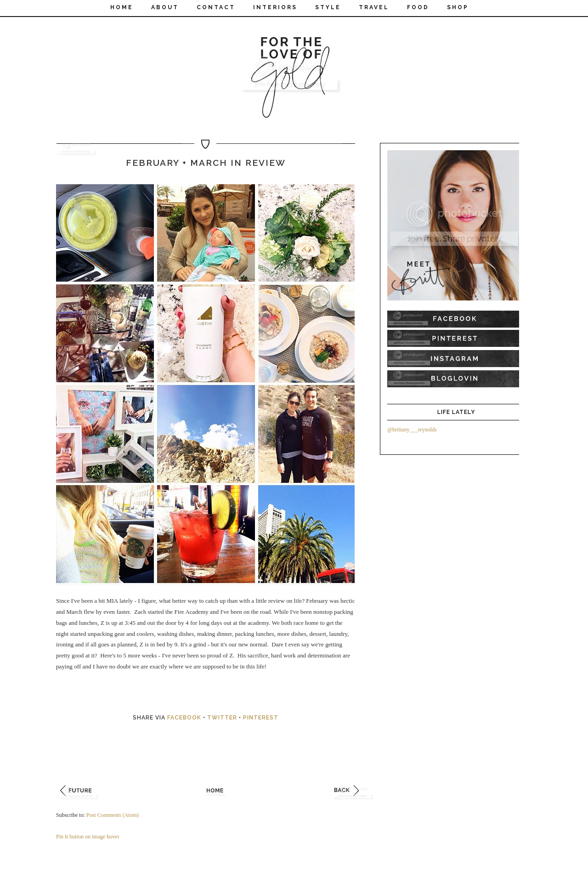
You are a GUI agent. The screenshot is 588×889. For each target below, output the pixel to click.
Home (122, 7)
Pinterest (261, 718)
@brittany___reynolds (412, 430)
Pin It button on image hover (88, 837)
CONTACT (216, 7)
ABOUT (165, 7)
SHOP (458, 7)
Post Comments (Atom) (113, 815)
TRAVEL (374, 7)
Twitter (222, 718)
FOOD (418, 7)
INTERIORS (275, 7)
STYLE (328, 7)
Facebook (184, 718)
